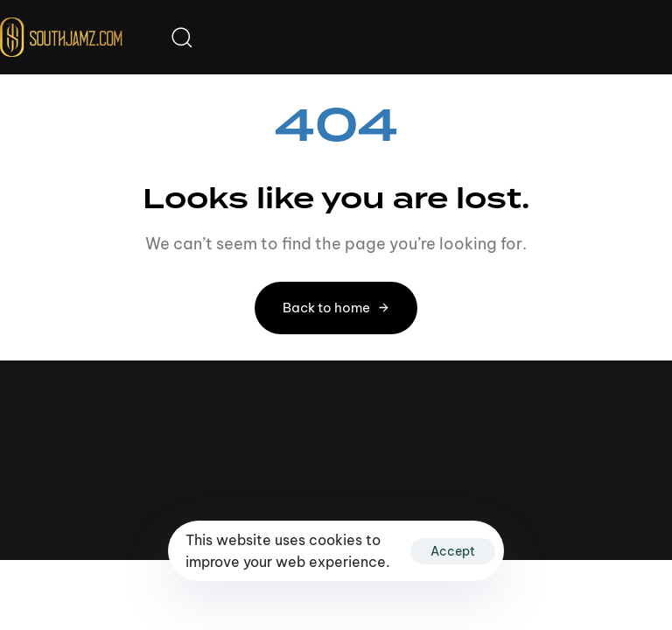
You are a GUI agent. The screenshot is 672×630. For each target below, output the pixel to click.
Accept (453, 551)
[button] (181, 37)
